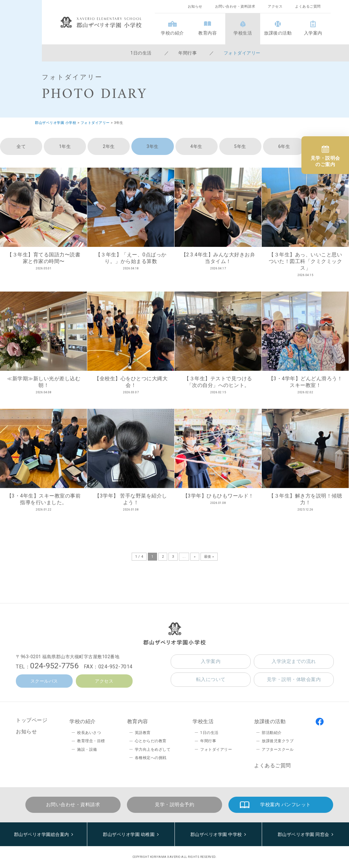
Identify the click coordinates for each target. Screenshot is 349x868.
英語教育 (143, 733)
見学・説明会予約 (174, 805)
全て (21, 146)
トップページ (32, 720)
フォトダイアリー (242, 53)
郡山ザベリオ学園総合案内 (42, 834)
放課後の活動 (278, 33)
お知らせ (195, 6)
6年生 (284, 146)
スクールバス (44, 681)
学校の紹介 (172, 33)
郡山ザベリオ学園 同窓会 (303, 834)
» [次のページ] (195, 557)
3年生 (153, 146)
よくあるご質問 (308, 6)
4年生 (196, 146)
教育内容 (207, 33)
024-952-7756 (54, 666)
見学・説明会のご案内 (325, 161)
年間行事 (188, 53)
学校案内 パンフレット (286, 805)
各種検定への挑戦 (151, 758)
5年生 (240, 146)
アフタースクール (278, 749)
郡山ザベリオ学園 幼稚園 (129, 834)
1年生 (65, 146)
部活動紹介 (272, 733)
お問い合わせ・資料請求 (235, 6)
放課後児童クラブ (278, 741)
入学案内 (313, 33)
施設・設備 (87, 749)
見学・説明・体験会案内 (294, 679)
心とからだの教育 (151, 741)
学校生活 (243, 33)
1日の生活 (141, 53)
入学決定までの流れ (294, 661)
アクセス (275, 6)
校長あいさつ (89, 733)
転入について (211, 679)
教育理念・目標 (91, 741)
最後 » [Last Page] (209, 557)
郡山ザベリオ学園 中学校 (216, 834)
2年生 (109, 146)
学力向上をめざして (153, 749)
